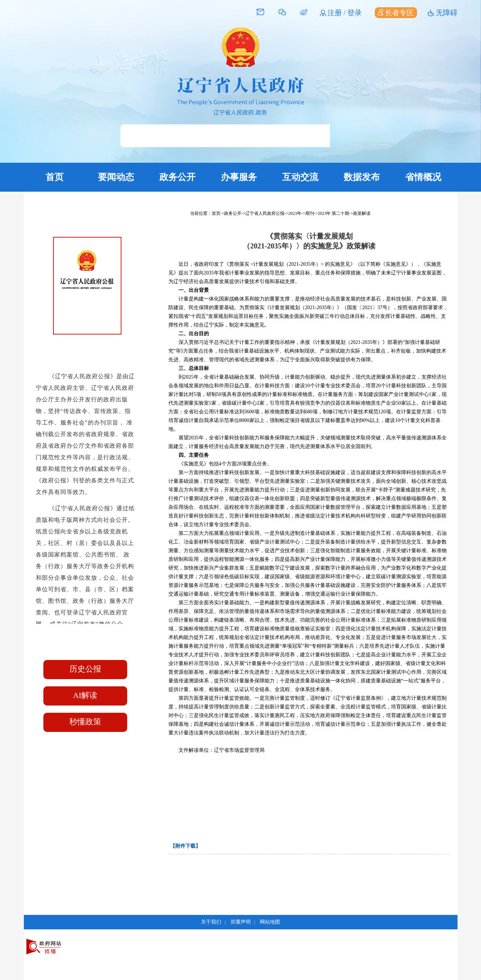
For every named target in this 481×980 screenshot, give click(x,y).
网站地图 (270, 922)
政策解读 (362, 213)
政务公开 (177, 177)
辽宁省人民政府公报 (265, 213)
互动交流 (300, 177)
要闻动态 (116, 177)
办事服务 (239, 177)
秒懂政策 (85, 722)
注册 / (338, 13)
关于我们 (211, 922)
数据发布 (362, 177)
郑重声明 (241, 922)
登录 (355, 13)
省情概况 (423, 177)
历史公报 (85, 669)
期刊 (310, 213)
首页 (55, 177)
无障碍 (447, 13)
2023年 (295, 213)
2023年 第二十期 (333, 213)
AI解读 (85, 695)
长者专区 (396, 13)
